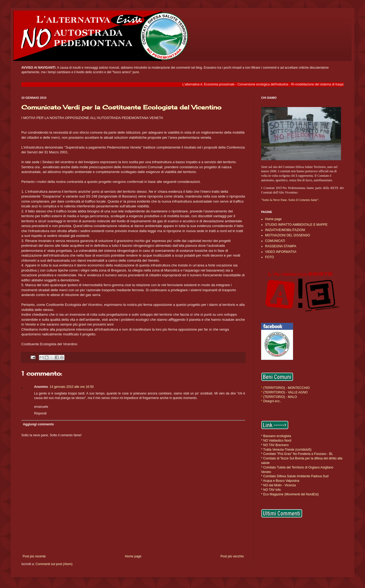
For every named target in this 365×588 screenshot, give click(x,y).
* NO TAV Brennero (275, 445)
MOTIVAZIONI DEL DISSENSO (288, 235)
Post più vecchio (232, 556)
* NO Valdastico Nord (276, 441)
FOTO (269, 257)
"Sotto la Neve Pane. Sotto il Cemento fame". (290, 200)
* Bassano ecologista (276, 436)
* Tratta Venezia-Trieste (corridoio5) (286, 450)
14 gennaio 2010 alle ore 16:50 (72, 387)
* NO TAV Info (271, 490)
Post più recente (34, 556)
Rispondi (40, 413)
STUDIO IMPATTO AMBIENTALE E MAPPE (296, 225)
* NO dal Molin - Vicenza (279, 485)
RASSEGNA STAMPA (281, 246)
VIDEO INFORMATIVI (281, 252)
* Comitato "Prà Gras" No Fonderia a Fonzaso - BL (297, 454)
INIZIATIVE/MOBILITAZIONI (285, 230)
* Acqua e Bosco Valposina (280, 481)
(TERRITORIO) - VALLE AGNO (285, 392)
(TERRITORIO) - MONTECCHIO (286, 388)
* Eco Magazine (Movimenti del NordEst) (290, 494)
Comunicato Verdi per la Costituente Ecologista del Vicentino (121, 107)
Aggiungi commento (38, 424)
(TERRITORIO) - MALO (280, 397)
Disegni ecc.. (272, 401)
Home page (133, 556)
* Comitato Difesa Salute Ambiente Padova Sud (295, 476)
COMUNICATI (275, 241)
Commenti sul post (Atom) (54, 564)
